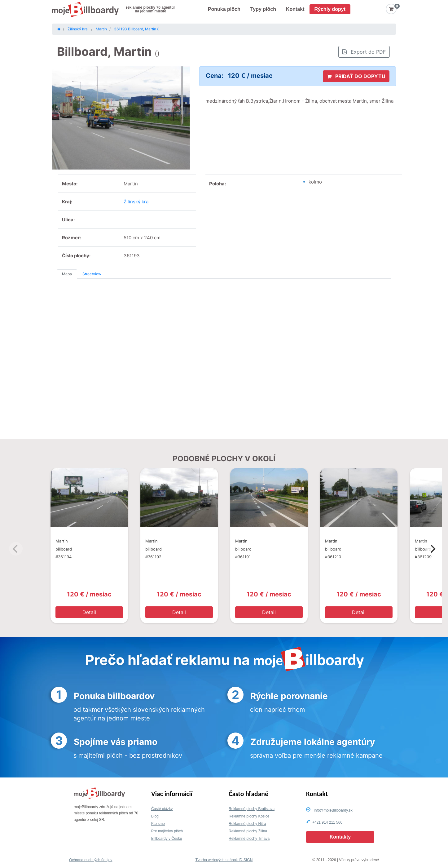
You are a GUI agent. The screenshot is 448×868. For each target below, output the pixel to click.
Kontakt (295, 9)
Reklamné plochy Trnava (249, 839)
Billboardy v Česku (167, 839)
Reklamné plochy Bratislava (252, 809)
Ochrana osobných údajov (91, 860)
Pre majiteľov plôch (167, 831)
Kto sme (158, 824)
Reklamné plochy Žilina (248, 831)
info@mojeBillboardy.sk (333, 810)
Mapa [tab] (67, 274)
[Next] (432, 549)
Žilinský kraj (137, 202)
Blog (155, 816)
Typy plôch (263, 9)
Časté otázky (162, 809)
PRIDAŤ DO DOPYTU (356, 76)
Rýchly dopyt (330, 9)
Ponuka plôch (224, 9)
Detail (89, 612)
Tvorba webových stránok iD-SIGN (224, 860)
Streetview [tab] (92, 274)
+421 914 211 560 (327, 822)
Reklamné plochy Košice (249, 816)
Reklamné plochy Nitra (247, 824)
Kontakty (340, 837)
